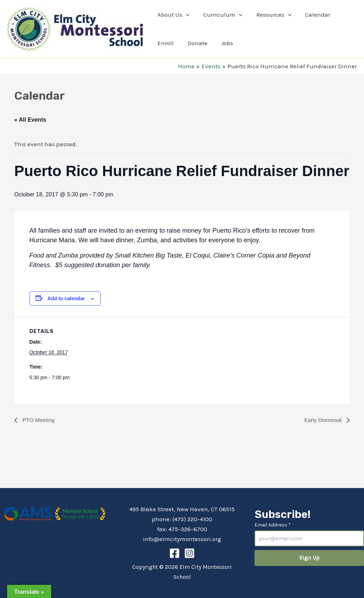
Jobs (223, 43)
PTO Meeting (38, 420)
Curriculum (220, 15)
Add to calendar (66, 298)
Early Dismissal (323, 420)
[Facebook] (175, 553)
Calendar (312, 15)
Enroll (165, 43)
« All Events (30, 120)
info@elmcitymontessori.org (182, 539)
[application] (185, 15)
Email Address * (273, 525)
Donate (195, 43)
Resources (270, 15)
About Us (173, 15)
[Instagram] (189, 553)
